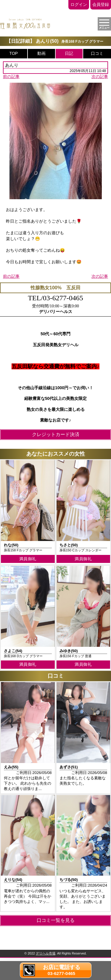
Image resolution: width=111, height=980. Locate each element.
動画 (41, 53)
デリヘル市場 (46, 953)
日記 (69, 53)
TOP (14, 53)
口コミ (97, 53)
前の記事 (11, 76)
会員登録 (101, 4)
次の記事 (100, 76)
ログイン (79, 4)
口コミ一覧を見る (56, 920)
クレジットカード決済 (56, 434)
